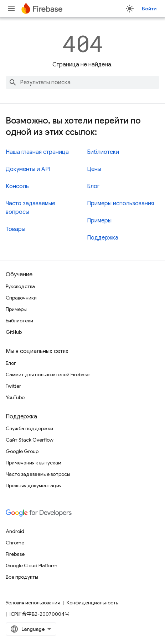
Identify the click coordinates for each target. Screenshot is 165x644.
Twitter (13, 386)
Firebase (15, 554)
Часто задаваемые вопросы (38, 474)
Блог (93, 186)
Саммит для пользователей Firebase (48, 374)
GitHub (14, 332)
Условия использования (33, 603)
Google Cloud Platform (32, 565)
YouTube (15, 397)
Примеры (99, 221)
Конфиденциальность (92, 603)
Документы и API (28, 169)
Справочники (21, 298)
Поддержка (103, 238)
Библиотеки (103, 152)
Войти (149, 9)
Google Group (22, 451)
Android (15, 531)
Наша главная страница (37, 152)
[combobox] (82, 82)
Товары (16, 229)
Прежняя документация (34, 485)
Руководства (20, 286)
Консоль (17, 186)
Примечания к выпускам (33, 463)
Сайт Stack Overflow (30, 440)
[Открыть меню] (11, 9)
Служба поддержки (29, 428)
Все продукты (22, 577)
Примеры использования (120, 203)
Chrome (15, 543)
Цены (94, 169)
